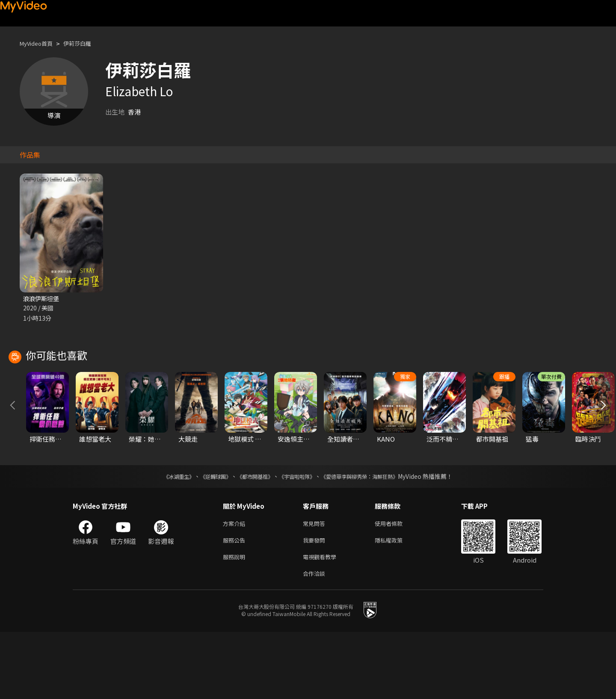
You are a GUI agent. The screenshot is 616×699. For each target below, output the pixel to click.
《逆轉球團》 (206, 538)
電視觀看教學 (322, 622)
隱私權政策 (396, 604)
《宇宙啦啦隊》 (299, 538)
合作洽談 (316, 640)
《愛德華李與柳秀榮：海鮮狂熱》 (370, 538)
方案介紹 (236, 586)
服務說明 (236, 622)
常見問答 (316, 586)
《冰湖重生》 (164, 538)
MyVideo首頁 (39, 43)
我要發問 (316, 604)
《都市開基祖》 (251, 538)
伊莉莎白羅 (85, 43)
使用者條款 (396, 586)
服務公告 (236, 604)
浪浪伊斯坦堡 (42, 299)
